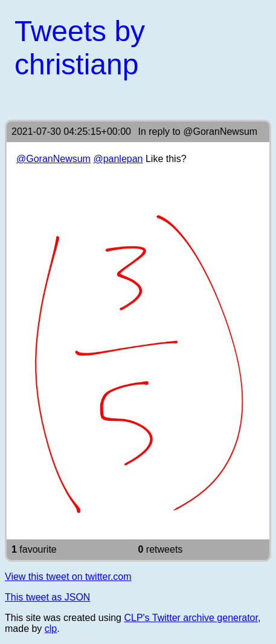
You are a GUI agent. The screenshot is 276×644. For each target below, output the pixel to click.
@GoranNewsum (220, 132)
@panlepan (118, 159)
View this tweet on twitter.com (68, 577)
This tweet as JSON (47, 597)
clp (51, 629)
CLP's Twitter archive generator (191, 618)
